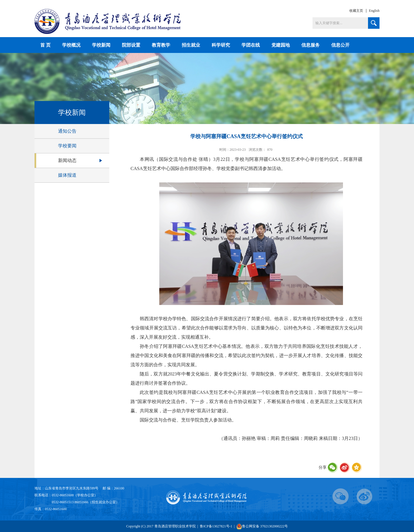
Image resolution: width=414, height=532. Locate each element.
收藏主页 (356, 11)
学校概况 (71, 45)
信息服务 (310, 45)
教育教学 (161, 45)
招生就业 (191, 45)
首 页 (45, 45)
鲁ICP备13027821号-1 (216, 526)
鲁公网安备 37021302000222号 (262, 526)
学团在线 (251, 45)
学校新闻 (101, 45)
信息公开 (340, 45)
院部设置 (131, 45)
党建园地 (281, 45)
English (374, 11)
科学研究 (221, 45)
